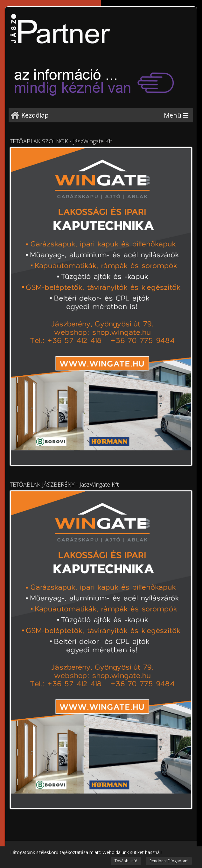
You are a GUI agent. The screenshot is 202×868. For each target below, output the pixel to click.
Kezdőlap (35, 115)
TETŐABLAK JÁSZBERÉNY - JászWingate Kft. (65, 484)
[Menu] (176, 115)
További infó (126, 861)
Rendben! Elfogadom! (169, 861)
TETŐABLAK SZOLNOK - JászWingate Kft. (62, 141)
